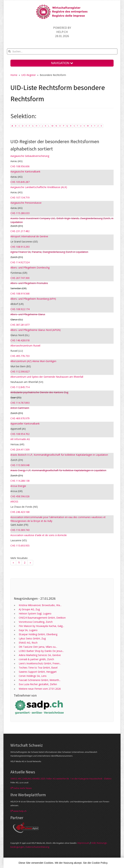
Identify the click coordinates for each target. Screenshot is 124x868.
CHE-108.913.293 (20, 247)
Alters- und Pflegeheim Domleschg (30, 268)
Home (14, 75)
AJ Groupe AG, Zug (29, 609)
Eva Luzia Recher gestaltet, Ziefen (38, 684)
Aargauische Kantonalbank (25, 172)
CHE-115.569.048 (20, 465)
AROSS (14, 502)
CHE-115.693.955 (20, 546)
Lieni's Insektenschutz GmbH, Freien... (40, 663)
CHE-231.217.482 (20, 231)
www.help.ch (18, 811)
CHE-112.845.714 (20, 387)
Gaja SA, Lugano (28, 630)
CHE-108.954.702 (20, 434)
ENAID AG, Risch (28, 643)
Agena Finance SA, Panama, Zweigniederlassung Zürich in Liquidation (49, 252)
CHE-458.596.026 (20, 496)
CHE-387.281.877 (20, 325)
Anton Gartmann (20, 408)
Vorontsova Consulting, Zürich (36, 622)
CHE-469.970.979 (20, 418)
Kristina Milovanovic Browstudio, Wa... (40, 605)
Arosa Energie (18, 486)
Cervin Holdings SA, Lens (33, 676)
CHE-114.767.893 (20, 403)
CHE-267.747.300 (20, 278)
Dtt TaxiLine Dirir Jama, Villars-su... (38, 647)
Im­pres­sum (83, 843)
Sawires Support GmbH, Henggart (38, 672)
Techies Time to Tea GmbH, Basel (38, 668)
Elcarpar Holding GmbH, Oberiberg (38, 634)
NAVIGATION (62, 63)
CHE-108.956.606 (20, 166)
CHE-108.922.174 (20, 309)
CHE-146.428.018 (20, 340)
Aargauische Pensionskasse (26, 203)
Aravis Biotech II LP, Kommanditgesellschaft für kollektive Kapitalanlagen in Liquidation (59, 455)
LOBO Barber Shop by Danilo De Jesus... (41, 651)
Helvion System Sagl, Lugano (35, 613)
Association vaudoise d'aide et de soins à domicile (39, 535)
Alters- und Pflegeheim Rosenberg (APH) (33, 299)
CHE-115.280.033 (20, 213)
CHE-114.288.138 (20, 481)
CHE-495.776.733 (20, 356)
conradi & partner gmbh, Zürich (36, 659)
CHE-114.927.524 (20, 262)
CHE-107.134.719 (20, 198)
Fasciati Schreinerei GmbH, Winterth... (40, 680)
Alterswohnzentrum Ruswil (25, 346)
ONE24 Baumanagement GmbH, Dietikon (42, 618)
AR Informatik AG (20, 439)
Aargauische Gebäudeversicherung (30, 156)
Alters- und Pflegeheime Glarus (28, 314)
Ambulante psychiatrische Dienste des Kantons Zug (39, 392)
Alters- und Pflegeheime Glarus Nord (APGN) (36, 330)
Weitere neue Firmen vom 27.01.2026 (40, 689)
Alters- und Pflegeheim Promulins (29, 283)
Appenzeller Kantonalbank (25, 424)
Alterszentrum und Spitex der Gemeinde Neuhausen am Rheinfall (47, 377)
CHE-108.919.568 (20, 294)
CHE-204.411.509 (20, 450)
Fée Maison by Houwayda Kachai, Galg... (41, 626)
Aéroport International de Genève (29, 236)
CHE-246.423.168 (20, 512)
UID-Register (29, 75)
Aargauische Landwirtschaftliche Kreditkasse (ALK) (39, 187)
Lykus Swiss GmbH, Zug (32, 638)
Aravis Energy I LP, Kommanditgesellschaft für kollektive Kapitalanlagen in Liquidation (58, 470)
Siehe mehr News (21, 788)
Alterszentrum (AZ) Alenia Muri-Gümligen (33, 361)
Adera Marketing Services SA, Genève (40, 655)
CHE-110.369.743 (20, 530)
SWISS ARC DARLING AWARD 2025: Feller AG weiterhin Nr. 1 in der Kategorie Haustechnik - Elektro (61, 779)
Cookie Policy (100, 863)
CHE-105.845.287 (20, 182)
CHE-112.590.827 (20, 372)
